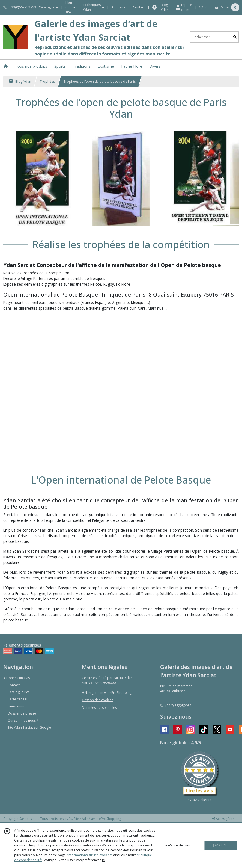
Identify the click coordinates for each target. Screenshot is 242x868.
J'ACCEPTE (221, 845)
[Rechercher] (235, 37)
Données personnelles (99, 708)
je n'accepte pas (177, 845)
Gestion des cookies (98, 700)
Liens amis (16, 706)
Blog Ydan (20, 82)
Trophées (47, 82)
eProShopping (110, 819)
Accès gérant (224, 819)
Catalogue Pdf (19, 692)
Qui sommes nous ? (23, 720)
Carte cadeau (18, 699)
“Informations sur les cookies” (89, 855)
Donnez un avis (17, 678)
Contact (139, 7)
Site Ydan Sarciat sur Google (29, 728)
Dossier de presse (22, 713)
